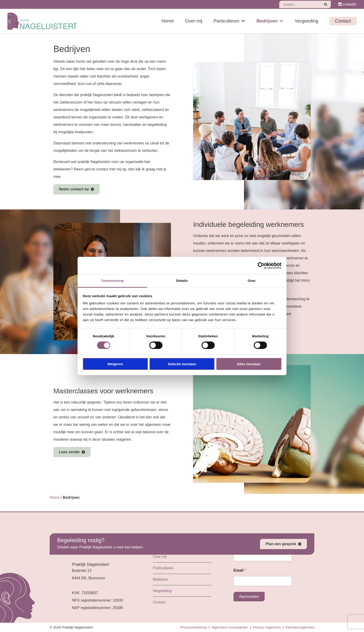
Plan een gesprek (281, 544)
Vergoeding (307, 21)
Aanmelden (249, 597)
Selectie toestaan (182, 364)
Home (168, 21)
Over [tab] (252, 281)
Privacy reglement (267, 627)
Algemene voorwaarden (230, 627)
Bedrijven (267, 21)
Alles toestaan (249, 364)
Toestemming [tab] (112, 281)
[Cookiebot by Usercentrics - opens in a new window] (261, 265)
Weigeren (115, 364)
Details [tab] (182, 281)
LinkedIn (347, 4)
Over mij (194, 21)
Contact (343, 21)
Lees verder (69, 452)
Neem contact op (74, 189)
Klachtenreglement (300, 627)
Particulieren (226, 21)
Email (240, 570)
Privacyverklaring (194, 627)
